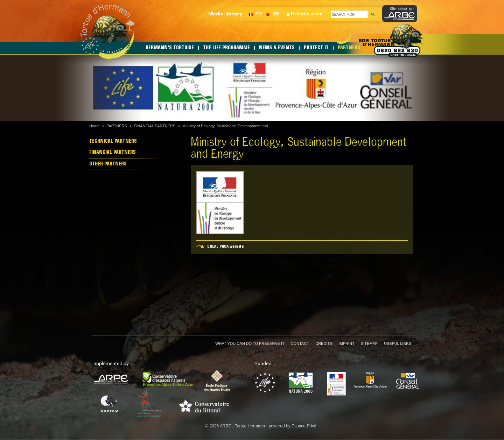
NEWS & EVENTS (277, 48)
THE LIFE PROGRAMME (226, 48)
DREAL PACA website (225, 247)
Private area (307, 14)
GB (276, 14)
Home (94, 126)
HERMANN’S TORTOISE (170, 48)
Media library (225, 14)
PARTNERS (349, 48)
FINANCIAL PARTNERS (155, 126)
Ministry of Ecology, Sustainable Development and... (227, 126)
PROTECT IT (316, 48)
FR (258, 14)
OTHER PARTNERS (108, 164)
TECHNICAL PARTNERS (113, 141)
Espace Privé (304, 426)
